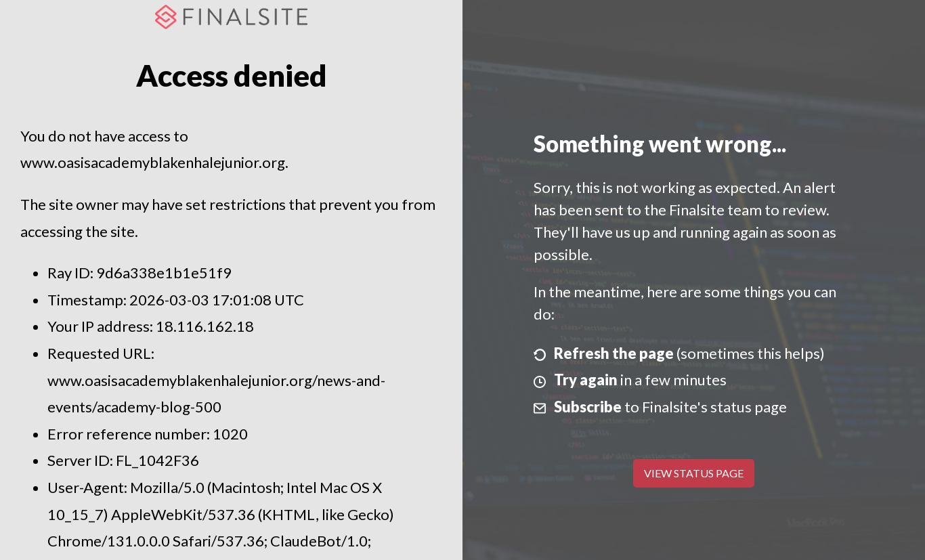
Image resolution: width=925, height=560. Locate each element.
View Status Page (694, 473)
